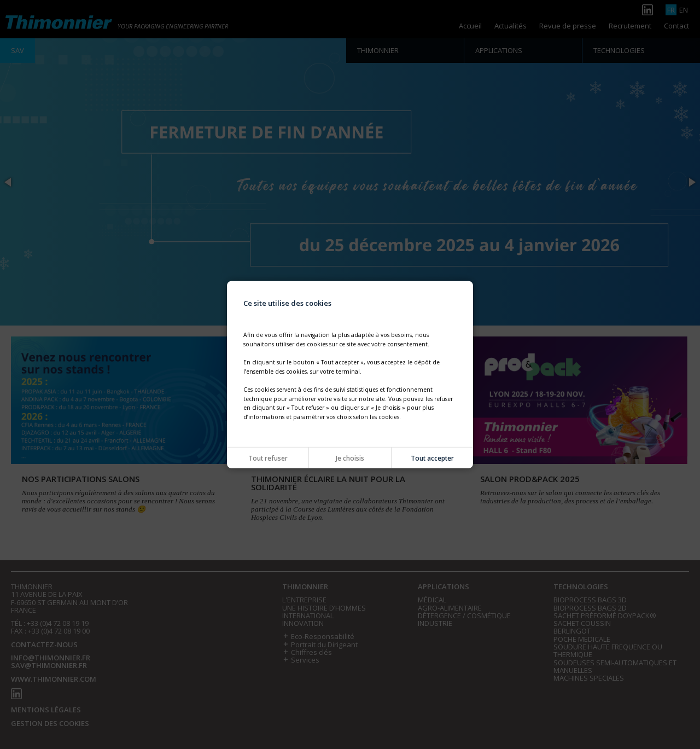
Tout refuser (268, 458)
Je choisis (350, 458)
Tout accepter (432, 458)
